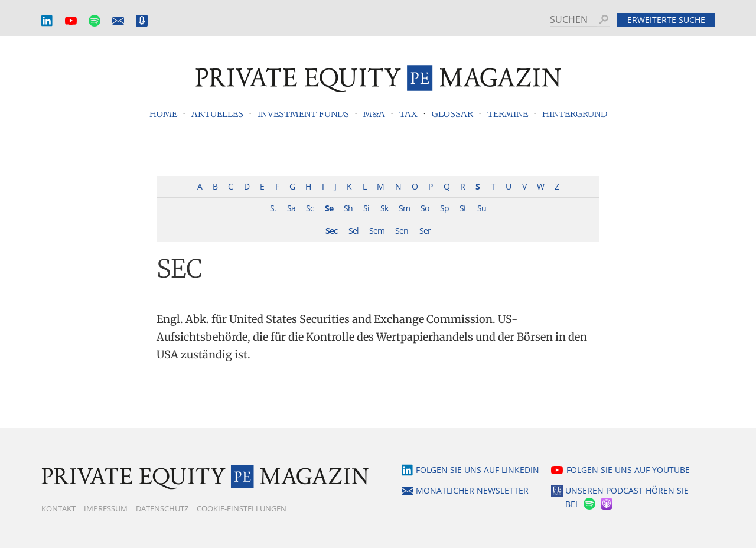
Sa (291, 208)
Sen (402, 231)
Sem (377, 231)
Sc (310, 208)
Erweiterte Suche (666, 20)
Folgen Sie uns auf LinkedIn (478, 470)
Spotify (94, 21)
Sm (404, 208)
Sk (384, 208)
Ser (425, 231)
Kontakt (58, 508)
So (425, 208)
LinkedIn (47, 21)
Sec (331, 231)
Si (366, 208)
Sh (348, 208)
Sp (444, 208)
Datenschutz (162, 508)
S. (273, 208)
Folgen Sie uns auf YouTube (628, 470)
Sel (353, 231)
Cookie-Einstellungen (242, 508)
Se (329, 208)
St (463, 208)
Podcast (142, 21)
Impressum (106, 508)
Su (482, 208)
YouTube (71, 21)
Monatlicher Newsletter (118, 21)
